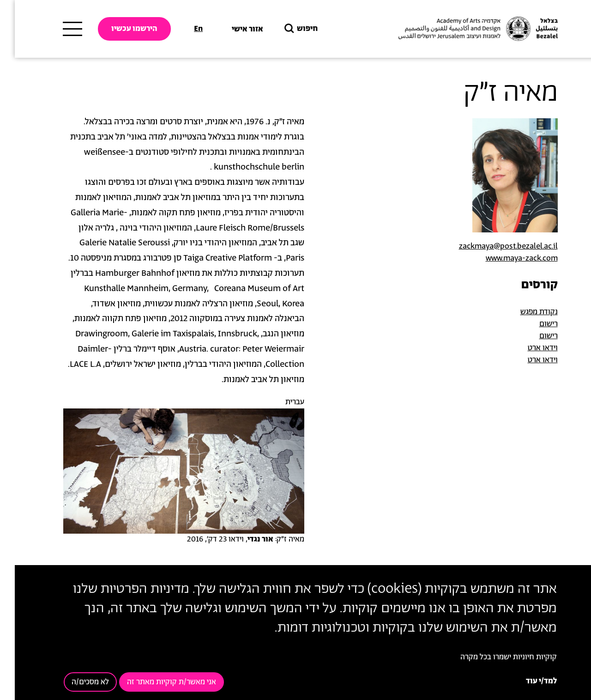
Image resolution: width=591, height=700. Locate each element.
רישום (534, 324)
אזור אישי (233, 29)
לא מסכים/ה (75, 682)
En (184, 29)
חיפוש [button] (285, 29)
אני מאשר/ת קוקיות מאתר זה (157, 682)
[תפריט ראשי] (58, 29)
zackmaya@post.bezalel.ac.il (494, 246)
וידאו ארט (528, 348)
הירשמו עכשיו (120, 29)
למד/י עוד (527, 681)
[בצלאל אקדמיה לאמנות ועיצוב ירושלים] (462, 29)
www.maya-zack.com (507, 258)
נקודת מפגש (524, 312)
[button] (169, 471)
